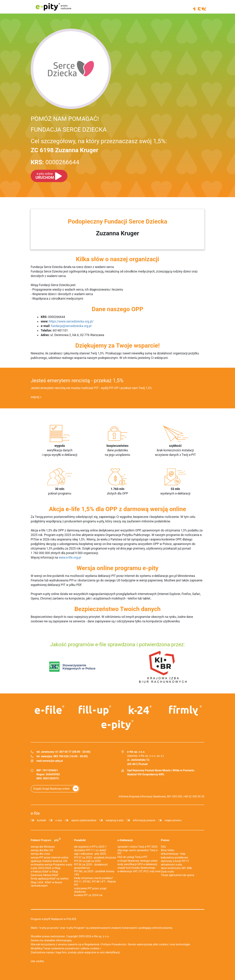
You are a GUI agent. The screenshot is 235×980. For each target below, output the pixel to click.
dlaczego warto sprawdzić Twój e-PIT (138, 852)
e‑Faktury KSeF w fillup (44, 872)
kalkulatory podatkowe (175, 858)
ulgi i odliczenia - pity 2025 (90, 854)
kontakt (42, 820)
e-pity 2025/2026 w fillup (46, 868)
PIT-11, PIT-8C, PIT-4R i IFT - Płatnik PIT (95, 883)
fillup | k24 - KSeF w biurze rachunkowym (46, 884)
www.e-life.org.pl (70, 558)
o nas (59, 820)
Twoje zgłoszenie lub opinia (178, 875)
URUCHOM (45, 176)
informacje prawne (144, 820)
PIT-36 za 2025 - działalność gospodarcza (91, 866)
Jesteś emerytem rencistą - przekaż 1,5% (77, 380)
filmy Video (168, 850)
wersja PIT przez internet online (50, 858)
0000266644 (55, 162)
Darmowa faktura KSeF (45, 875)
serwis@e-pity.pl (53, 761)
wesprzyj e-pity (115, 820)
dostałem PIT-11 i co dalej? (90, 850)
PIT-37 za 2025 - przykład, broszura (95, 858)
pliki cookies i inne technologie (171, 944)
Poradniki (80, 840)
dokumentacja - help (173, 854)
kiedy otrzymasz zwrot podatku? (94, 878)
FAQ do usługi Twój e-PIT (132, 857)
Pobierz (46, 840)
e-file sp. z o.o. (101, 936)
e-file (35, 813)
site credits (37, 961)
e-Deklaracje (125, 840)
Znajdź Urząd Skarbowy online (51, 789)
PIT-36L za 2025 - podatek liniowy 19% (94, 873)
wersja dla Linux (40, 854)
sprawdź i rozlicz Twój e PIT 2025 (138, 847)
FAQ (164, 847)
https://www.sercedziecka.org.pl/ (71, 321)
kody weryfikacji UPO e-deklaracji (137, 864)
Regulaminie (92, 944)
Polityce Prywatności (114, 944)
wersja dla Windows (43, 847)
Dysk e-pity (168, 872)
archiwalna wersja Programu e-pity (51, 865)
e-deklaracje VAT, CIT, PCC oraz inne (139, 871)
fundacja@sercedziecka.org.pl (71, 326)
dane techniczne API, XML (177, 868)
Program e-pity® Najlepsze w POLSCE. (54, 919)
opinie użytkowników (84, 820)
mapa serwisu (173, 820)
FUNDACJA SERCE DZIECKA (69, 130)
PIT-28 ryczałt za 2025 (88, 861)
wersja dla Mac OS (42, 850)
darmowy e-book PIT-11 (175, 861)
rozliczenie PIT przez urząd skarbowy (90, 890)
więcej (35, 397)
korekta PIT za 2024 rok (88, 895)
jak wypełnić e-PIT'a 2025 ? (90, 847)
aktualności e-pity (172, 865)
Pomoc (165, 840)
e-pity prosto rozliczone (53, 7)
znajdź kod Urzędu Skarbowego (136, 868)
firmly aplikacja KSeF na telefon (50, 879)
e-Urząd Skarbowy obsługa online (138, 861)
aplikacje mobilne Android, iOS (49, 861)
